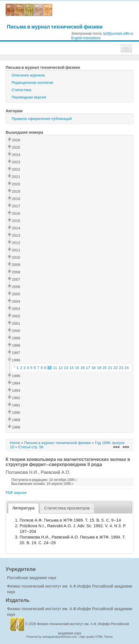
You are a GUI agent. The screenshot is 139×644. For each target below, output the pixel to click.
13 (66, 368)
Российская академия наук (32, 578)
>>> (126, 447)
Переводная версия (29, 97)
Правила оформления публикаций (42, 119)
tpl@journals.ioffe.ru (118, 34)
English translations (86, 38)
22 (116, 368)
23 (121, 368)
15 (77, 368)
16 (82, 368)
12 (60, 368)
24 (127, 368)
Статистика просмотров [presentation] (67, 508)
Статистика (21, 90)
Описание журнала (28, 75)
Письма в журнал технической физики (55, 27)
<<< (116, 447)
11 (55, 368)
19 (99, 368)
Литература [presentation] (24, 508)
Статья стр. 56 (31, 447)
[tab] (23, 508)
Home (15, 443)
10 (49, 368)
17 (88, 368)
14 (71, 368)
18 (93, 368)
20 (104, 368)
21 (110, 368)
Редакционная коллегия (32, 83)
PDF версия (16, 493)
